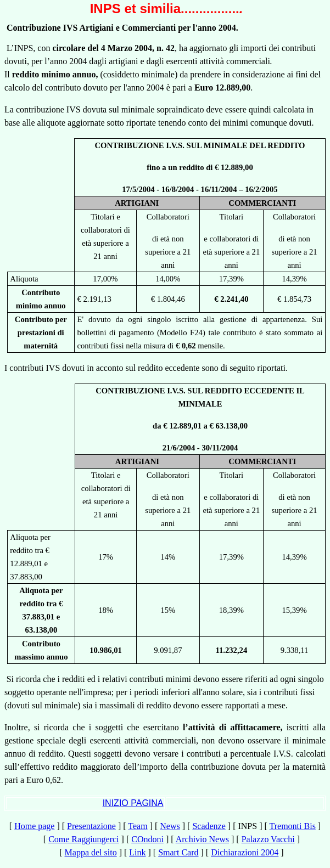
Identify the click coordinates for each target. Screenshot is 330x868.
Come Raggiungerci (83, 839)
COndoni (147, 839)
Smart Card (178, 852)
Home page (34, 826)
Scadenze (209, 826)
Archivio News (202, 839)
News (170, 826)
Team (138, 826)
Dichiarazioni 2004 (245, 852)
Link (137, 852)
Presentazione (91, 826)
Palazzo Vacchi (268, 839)
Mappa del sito (91, 852)
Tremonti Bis (293, 826)
